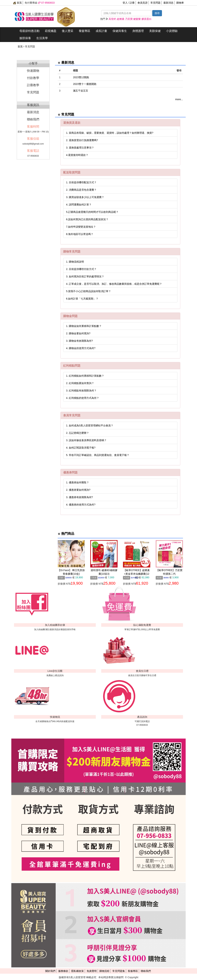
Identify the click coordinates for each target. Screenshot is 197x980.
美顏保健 (155, 31)
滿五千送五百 (81, 91)
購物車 (180, 3)
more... (179, 99)
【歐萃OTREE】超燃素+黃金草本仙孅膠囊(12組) (137, 574)
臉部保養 (25, 38)
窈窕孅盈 (51, 31)
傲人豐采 (68, 31)
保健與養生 (120, 31)
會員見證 (143, 3)
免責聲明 (92, 971)
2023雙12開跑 (81, 77)
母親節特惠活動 (29, 31)
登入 (125, 3)
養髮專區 (84, 31)
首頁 (17, 3)
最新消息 (168, 3)
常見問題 (155, 3)
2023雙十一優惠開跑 (85, 84)
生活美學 (42, 38)
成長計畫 (101, 31)
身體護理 (138, 31)
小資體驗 (172, 31)
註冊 (132, 3)
